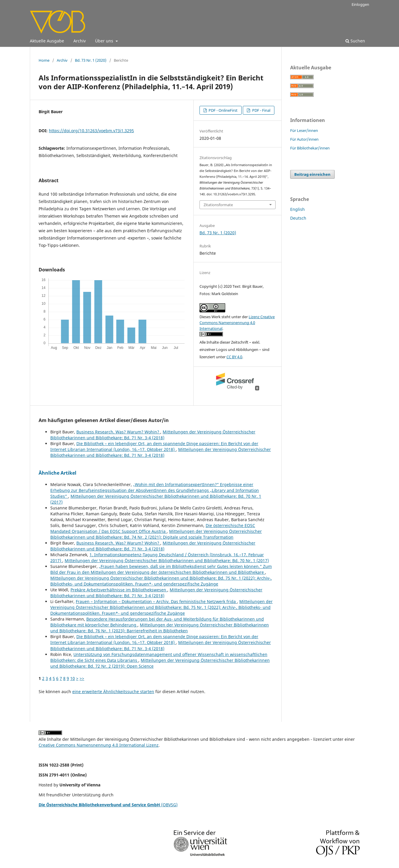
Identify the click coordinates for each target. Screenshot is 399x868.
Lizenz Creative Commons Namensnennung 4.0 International (237, 323)
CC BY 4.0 (234, 357)
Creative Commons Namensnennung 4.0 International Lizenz (99, 745)
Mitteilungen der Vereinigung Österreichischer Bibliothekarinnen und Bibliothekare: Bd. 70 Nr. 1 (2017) (167, 560)
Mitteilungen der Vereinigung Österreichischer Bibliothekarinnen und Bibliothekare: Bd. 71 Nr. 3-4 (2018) (153, 435)
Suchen (355, 41)
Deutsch (298, 218)
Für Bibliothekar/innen (310, 148)
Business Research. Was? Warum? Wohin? (118, 432)
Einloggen (360, 4)
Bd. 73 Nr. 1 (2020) (91, 60)
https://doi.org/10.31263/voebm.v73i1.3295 (91, 131)
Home (44, 60)
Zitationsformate (218, 205)
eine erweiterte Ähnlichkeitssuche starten (113, 692)
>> (82, 678)
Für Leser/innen (304, 130)
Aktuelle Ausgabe (47, 41)
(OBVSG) (108, 805)
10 (73, 678)
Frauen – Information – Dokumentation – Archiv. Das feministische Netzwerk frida (156, 601)
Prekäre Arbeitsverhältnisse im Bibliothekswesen (119, 590)
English (297, 209)
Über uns (105, 41)
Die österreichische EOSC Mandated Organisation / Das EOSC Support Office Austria (153, 528)
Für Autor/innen (304, 139)
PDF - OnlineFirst (223, 110)
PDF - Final (261, 110)
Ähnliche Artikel (57, 473)
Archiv (80, 41)
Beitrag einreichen (312, 174)
